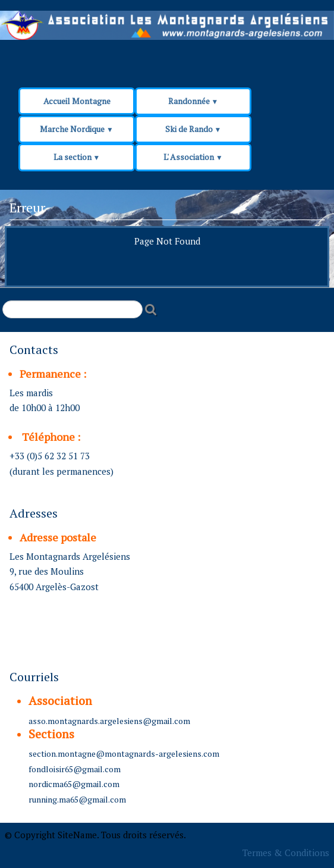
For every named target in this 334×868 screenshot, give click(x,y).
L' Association (193, 157)
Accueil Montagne (77, 101)
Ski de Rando (193, 129)
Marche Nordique (77, 129)
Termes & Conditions (286, 853)
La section (77, 157)
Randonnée (193, 101)
